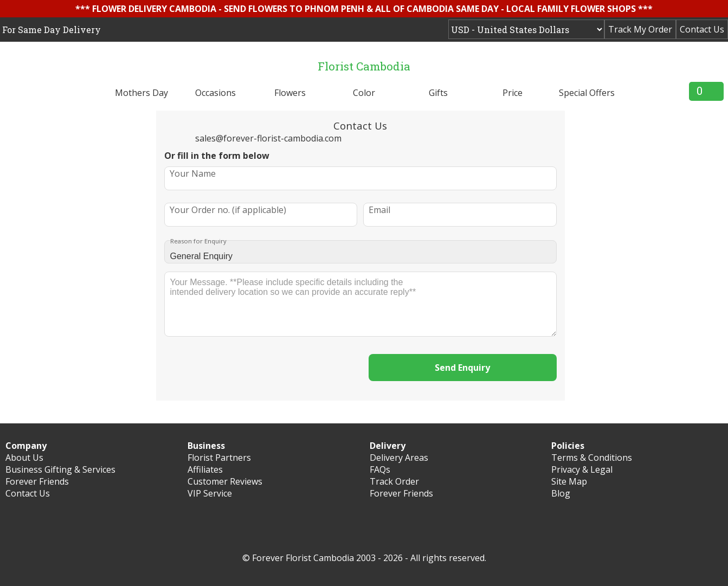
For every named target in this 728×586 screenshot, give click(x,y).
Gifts (438, 93)
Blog (561, 493)
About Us (24, 458)
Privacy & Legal (582, 469)
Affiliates (205, 469)
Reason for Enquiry (198, 241)
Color (364, 93)
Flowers (290, 93)
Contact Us (702, 29)
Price (513, 93)
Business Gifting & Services (60, 469)
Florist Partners (219, 458)
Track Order (394, 481)
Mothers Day (141, 93)
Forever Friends (37, 481)
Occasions (215, 93)
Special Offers (587, 93)
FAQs (380, 469)
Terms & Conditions (592, 458)
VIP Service (210, 493)
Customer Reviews (225, 481)
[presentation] (261, 369)
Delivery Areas (399, 458)
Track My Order (640, 29)
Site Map (569, 481)
